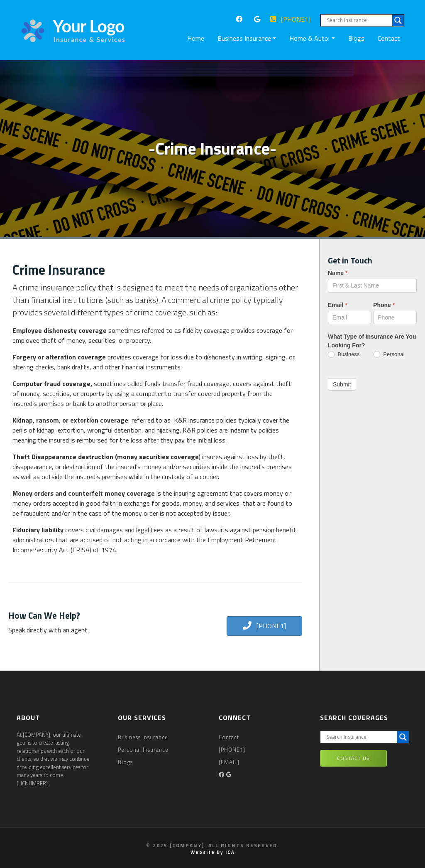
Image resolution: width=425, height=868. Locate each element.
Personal (389, 355)
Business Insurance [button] (244, 38)
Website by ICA (213, 852)
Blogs (356, 38)
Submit (342, 384)
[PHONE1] (290, 19)
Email (338, 305)
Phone (384, 305)
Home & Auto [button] (310, 38)
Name (338, 273)
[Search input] (359, 20)
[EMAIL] (229, 762)
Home (197, 38)
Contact (389, 38)
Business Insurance (143, 737)
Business (344, 355)
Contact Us (353, 758)
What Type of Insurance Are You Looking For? (372, 341)
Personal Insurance (143, 750)
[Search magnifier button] (398, 20)
